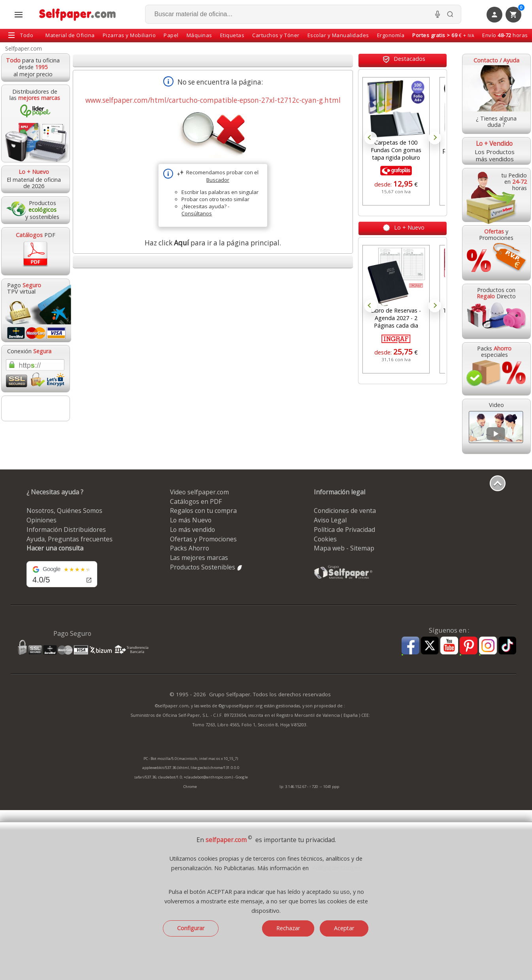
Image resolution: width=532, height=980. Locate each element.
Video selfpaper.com (199, 492)
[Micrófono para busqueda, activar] (438, 14)
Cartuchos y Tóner (276, 35)
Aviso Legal (330, 520)
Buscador (218, 180)
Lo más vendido (192, 530)
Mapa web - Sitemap (344, 548)
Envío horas (505, 35)
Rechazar (288, 928)
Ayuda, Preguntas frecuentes (70, 539)
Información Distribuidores (66, 530)
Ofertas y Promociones (203, 539)
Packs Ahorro (190, 548)
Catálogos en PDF (196, 501)
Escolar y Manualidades (338, 35)
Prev (371, 138)
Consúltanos (197, 213)
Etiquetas (232, 35)
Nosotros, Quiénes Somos (64, 511)
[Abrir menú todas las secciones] (19, 15)
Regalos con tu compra (203, 511)
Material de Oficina (70, 35)
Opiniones (42, 520)
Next (435, 138)
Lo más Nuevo (191, 520)
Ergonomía (391, 35)
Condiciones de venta (345, 511)
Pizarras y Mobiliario (129, 35)
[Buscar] (450, 14)
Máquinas (199, 35)
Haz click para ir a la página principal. (213, 243)
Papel (171, 35)
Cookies (325, 539)
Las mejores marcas (199, 558)
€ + (443, 35)
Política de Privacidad (344, 530)
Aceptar (344, 928)
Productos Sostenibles (207, 567)
